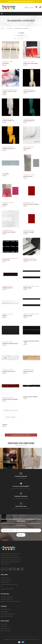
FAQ (2, 587)
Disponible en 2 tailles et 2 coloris (10, 258)
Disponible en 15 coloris (29, 119)
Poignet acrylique (29, 232)
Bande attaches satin (9, 371)
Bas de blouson (28, 176)
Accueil (3, 28)
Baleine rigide (27, 288)
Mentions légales (5, 582)
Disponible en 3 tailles (28, 147)
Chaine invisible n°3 (8, 121)
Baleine (5, 316)
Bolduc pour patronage (30, 63)
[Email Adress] (21, 530)
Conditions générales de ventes (9, 584)
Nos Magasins (4, 612)
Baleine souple (28, 316)
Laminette (5, 63)
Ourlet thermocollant (9, 232)
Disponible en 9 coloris (8, 119)
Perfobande (6, 260)
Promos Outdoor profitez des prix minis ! (21, 1)
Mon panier (4, 626)
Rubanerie (10, 28)
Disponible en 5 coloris (29, 258)
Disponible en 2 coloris (29, 62)
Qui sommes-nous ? (6, 609)
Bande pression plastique (10, 399)
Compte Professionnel (7, 599)
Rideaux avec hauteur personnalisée (10, 601)
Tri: (15, 38)
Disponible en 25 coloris (29, 175)
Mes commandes (5, 631)
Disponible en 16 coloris (29, 203)
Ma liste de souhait (6, 628)
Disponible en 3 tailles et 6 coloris (10, 90)
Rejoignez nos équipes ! (7, 616)
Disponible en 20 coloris (8, 147)
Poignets (5, 204)
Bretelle (5, 425)
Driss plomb (27, 149)
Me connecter (4, 624)
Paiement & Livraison (6, 580)
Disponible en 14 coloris (29, 230)
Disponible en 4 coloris (29, 90)
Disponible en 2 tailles (7, 230)
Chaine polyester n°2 (9, 149)
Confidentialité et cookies (7, 589)
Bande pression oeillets (30, 397)
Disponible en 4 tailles (7, 62)
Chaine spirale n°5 (29, 121)
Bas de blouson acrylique (31, 204)
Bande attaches (28, 371)
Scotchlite (5, 174)
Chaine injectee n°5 (29, 91)
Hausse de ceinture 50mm (10, 344)
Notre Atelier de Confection (8, 614)
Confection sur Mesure (7, 597)
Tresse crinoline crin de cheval (9, 92)
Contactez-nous (5, 578)
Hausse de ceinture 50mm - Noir (31, 342)
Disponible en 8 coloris (8, 398)
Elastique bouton (7, 288)
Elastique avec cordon (30, 260)
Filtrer (21, 33)
